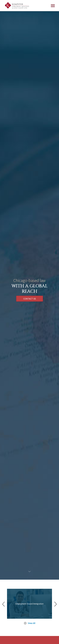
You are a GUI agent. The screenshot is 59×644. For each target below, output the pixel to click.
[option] (29, 604)
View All (30, 623)
